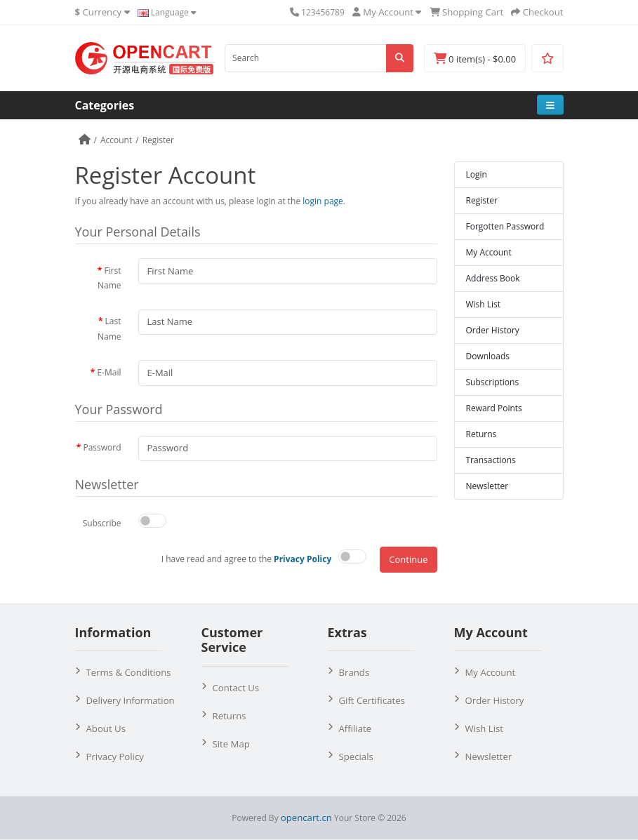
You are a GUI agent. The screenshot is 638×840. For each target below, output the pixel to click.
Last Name (109, 329)
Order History (493, 330)
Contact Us (236, 688)
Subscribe (102, 523)
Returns (481, 434)
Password (102, 447)
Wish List (484, 304)
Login (477, 174)
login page (323, 201)
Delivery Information (131, 700)
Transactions (491, 460)
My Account (489, 252)
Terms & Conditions (129, 672)
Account (116, 140)
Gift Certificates (372, 700)
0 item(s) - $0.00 (475, 59)
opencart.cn (306, 818)
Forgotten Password (505, 226)
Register (158, 140)
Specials (356, 756)
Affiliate (355, 728)
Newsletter (487, 486)
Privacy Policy (115, 756)
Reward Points (494, 408)
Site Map (231, 744)
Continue (408, 559)
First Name (109, 278)
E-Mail (109, 372)
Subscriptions (493, 382)
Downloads (488, 356)
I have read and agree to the (247, 559)
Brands (354, 672)
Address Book (493, 278)
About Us (106, 728)
